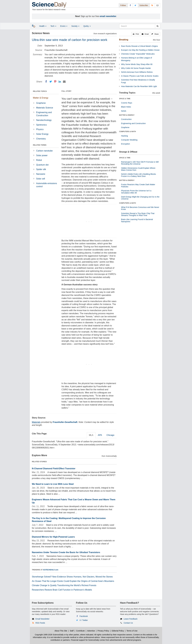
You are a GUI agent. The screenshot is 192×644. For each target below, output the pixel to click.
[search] (158, 26)
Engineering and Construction (44, 114)
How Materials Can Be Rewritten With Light (139, 86)
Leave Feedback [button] (131, 619)
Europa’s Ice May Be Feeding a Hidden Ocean (140, 50)
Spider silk (41, 169)
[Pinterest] (55, 82)
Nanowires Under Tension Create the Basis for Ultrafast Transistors (66, 552)
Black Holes (126, 107)
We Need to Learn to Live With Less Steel (53, 484)
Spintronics (41, 125)
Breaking (124, 40)
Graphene (41, 103)
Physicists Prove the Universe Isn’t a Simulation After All (136, 192)
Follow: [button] (123, 5)
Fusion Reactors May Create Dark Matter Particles (138, 185)
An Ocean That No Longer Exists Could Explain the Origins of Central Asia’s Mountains (73, 581)
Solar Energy (42, 134)
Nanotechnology (44, 120)
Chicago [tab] (110, 435)
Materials (36, 422)
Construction (126, 119)
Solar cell (41, 179)
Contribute (80, 631)
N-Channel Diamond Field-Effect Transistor (54, 469)
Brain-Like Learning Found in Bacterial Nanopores (137, 220)
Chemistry (41, 139)
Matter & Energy (41, 98)
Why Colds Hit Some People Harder (136, 68)
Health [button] (43, 26)
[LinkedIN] (60, 82)
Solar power (42, 155)
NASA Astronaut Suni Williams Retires (137, 72)
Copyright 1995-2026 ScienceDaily (49, 635)
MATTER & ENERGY (127, 115)
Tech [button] (53, 26)
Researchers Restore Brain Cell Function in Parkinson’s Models (62, 590)
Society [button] (75, 26)
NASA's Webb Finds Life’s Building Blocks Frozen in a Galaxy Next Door (138, 175)
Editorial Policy (118, 631)
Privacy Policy (103, 631)
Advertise (91, 631)
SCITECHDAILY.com (51, 570)
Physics (40, 129)
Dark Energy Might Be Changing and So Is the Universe (140, 198)
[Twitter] (51, 82)
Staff (72, 631)
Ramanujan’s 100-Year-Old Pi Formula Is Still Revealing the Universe (140, 163)
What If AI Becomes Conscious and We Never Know (140, 208)
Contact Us (128, 623)
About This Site (61, 631)
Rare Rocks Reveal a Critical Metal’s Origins (139, 46)
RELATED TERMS (40, 145)
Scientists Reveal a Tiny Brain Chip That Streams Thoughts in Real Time (138, 214)
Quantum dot (42, 165)
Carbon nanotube (44, 151)
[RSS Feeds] (152, 5)
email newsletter (108, 16)
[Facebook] (46, 82)
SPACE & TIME (125, 99)
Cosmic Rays (127, 103)
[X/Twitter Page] (135, 5)
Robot (39, 160)
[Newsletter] (157, 5)
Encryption (125, 144)
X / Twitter (84, 620)
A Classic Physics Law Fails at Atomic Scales (140, 76)
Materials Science (45, 108)
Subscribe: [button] (144, 5)
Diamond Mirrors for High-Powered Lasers (53, 537)
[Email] (64, 82)
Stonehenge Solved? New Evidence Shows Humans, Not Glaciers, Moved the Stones (72, 577)
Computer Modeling (129, 140)
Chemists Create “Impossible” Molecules (138, 54)
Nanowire (41, 174)
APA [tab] (100, 435)
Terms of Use (132, 631)
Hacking (124, 136)
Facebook (84, 616)
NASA (124, 111)
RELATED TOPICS (40, 91)
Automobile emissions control (47, 185)
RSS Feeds (40, 623)
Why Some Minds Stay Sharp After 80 (137, 64)
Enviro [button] (64, 26)
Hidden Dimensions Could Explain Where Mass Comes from (138, 169)
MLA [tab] (91, 435)
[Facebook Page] (130, 5)
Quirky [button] (87, 26)
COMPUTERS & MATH (127, 132)
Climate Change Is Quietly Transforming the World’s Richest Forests (64, 585)
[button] (136, 34)
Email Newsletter (42, 619)
